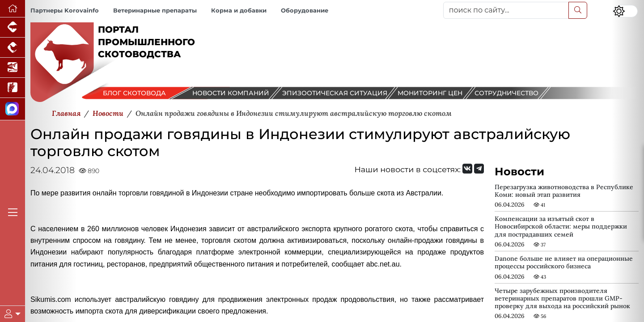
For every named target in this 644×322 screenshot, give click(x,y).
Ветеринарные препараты (155, 11)
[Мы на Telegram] (479, 169)
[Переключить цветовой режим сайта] (625, 11)
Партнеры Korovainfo (65, 11)
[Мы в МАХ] (13, 109)
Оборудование (305, 11)
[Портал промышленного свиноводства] (13, 28)
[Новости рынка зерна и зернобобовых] (13, 88)
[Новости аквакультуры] (13, 68)
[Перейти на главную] (13, 9)
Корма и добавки (239, 11)
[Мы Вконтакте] (467, 169)
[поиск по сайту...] (506, 10)
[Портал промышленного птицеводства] (13, 48)
